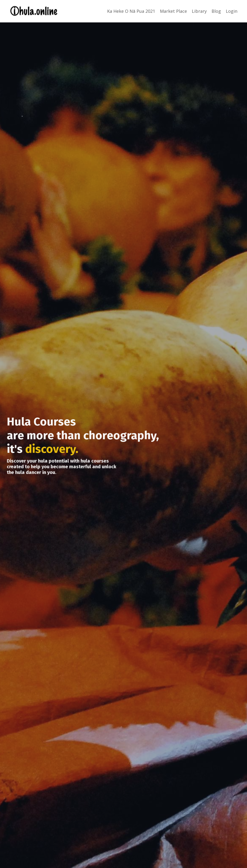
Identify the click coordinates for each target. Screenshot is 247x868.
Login (232, 11)
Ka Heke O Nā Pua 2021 (131, 11)
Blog (216, 11)
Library (199, 11)
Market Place (173, 11)
